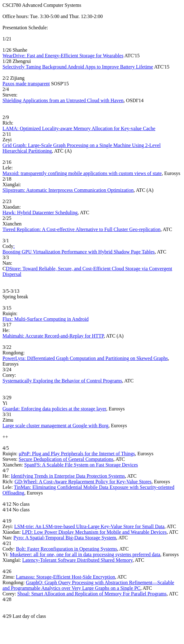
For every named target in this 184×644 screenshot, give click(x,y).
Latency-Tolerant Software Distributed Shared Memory (78, 560)
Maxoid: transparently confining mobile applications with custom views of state (82, 173)
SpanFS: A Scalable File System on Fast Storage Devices (81, 465)
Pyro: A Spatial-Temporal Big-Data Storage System (65, 538)
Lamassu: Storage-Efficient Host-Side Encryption (65, 577)
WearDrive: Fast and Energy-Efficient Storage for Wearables (63, 56)
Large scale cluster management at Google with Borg (55, 426)
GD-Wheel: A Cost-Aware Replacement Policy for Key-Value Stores (83, 482)
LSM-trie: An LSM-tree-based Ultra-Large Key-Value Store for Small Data (89, 526)
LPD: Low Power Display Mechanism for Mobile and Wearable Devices (94, 532)
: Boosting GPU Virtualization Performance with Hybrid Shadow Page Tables (79, 249)
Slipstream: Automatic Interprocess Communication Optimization (68, 190)
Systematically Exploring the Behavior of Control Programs (62, 381)
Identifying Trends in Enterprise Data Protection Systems (68, 476)
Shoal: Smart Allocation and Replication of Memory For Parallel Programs (92, 594)
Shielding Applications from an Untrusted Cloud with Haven (63, 100)
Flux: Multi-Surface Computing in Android (45, 319)
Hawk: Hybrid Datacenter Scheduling (40, 213)
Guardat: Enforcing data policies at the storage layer (54, 409)
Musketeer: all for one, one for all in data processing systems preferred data (85, 554)
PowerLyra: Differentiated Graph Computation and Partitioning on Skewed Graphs (85, 358)
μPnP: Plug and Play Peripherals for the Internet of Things (77, 454)
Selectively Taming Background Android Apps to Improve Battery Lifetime (78, 67)
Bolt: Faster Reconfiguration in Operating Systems (66, 549)
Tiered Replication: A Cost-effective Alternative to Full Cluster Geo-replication (81, 229)
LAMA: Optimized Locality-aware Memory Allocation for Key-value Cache (79, 128)
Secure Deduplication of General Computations (66, 459)
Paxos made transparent (26, 84)
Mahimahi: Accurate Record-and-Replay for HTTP (53, 336)
